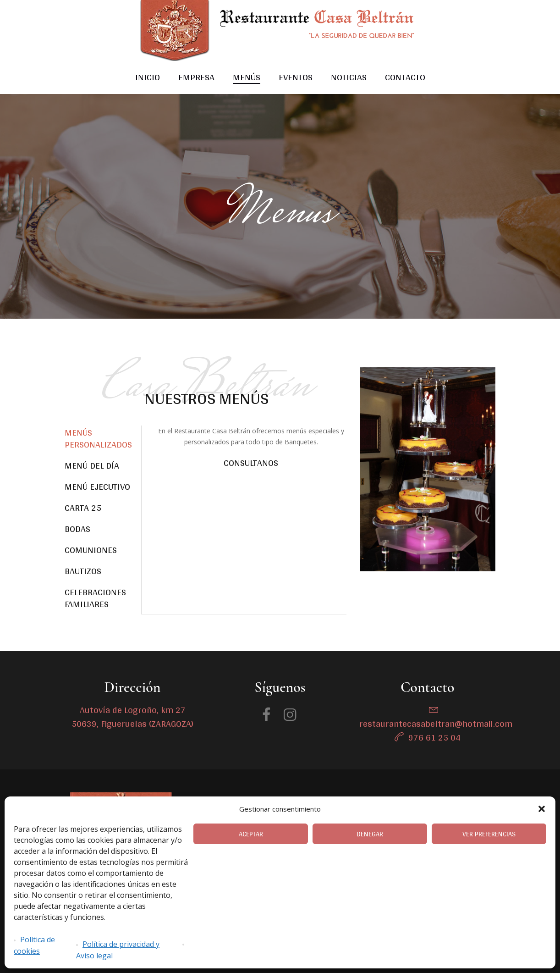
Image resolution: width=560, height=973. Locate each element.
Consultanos (251, 463)
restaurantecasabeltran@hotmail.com (436, 724)
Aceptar (251, 834)
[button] (542, 809)
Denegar (370, 834)
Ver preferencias (489, 834)
